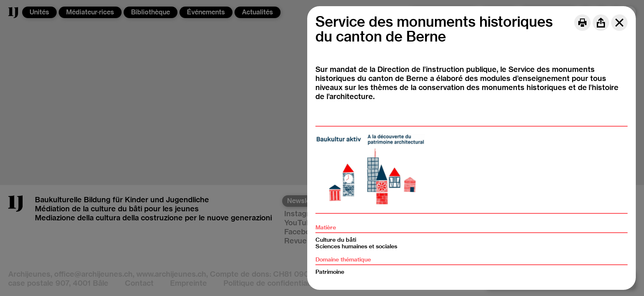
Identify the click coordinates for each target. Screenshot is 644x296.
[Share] (601, 23)
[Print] (582, 23)
